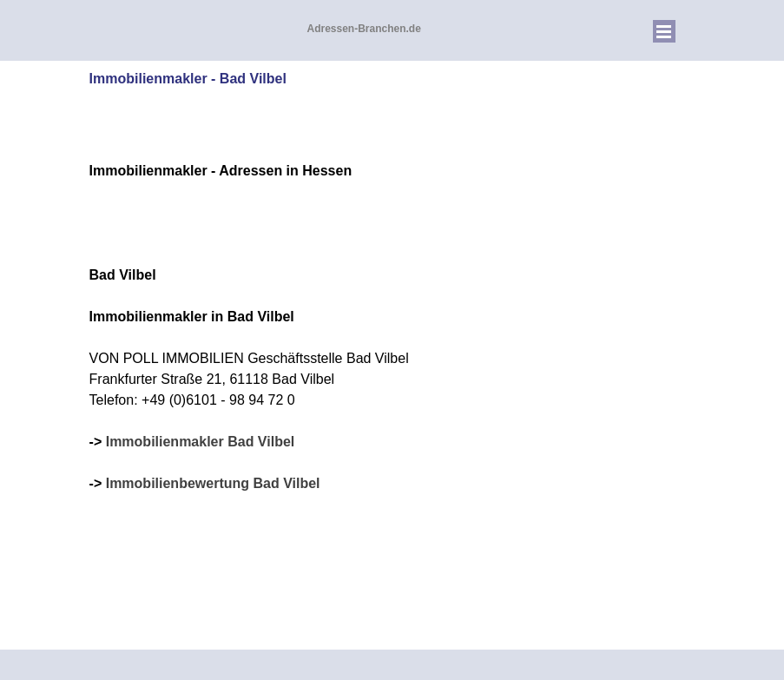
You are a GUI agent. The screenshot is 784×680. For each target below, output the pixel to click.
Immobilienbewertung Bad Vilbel (213, 483)
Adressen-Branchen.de (364, 29)
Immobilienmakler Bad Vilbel (201, 442)
